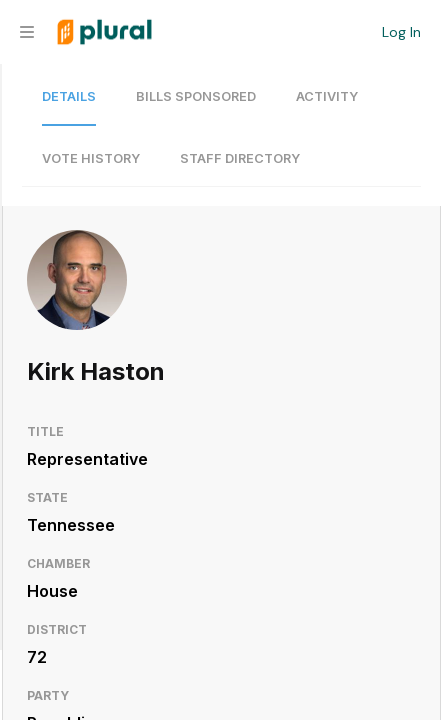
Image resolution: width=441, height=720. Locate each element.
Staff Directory (240, 158)
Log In (401, 32)
